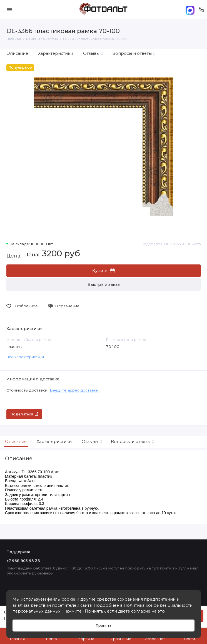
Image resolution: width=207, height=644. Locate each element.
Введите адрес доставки (74, 390)
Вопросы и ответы (134, 53)
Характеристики (56, 53)
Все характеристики (25, 357)
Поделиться (24, 414)
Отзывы (93, 53)
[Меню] (9, 9)
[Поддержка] (202, 9)
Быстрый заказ (104, 284)
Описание (17, 53)
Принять (103, 626)
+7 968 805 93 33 (23, 561)
